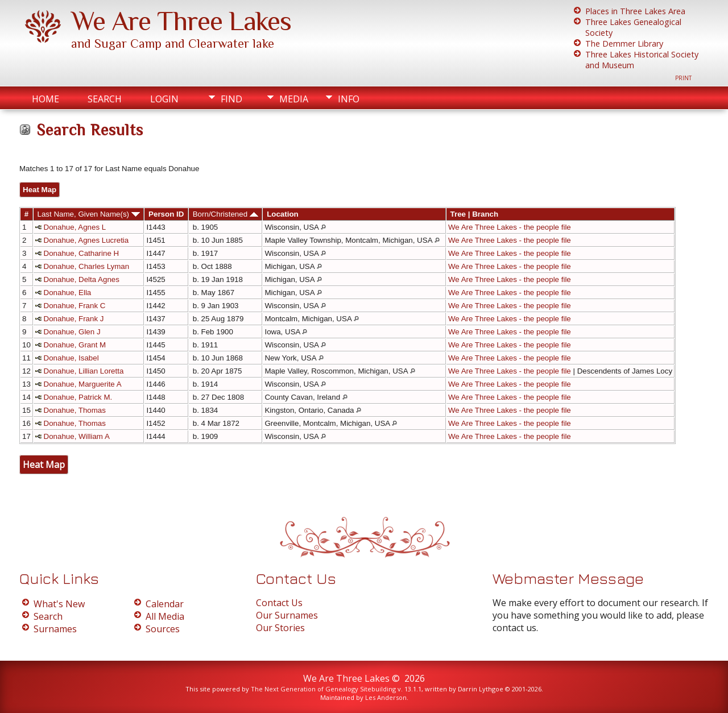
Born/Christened (226, 214)
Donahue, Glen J (72, 332)
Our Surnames (287, 615)
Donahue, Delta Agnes (82, 279)
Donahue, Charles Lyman (87, 266)
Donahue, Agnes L (75, 227)
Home (45, 99)
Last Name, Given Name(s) (89, 214)
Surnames (55, 629)
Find (231, 99)
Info (349, 99)
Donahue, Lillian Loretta (84, 371)
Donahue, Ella (68, 293)
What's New (59, 604)
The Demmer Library (624, 43)
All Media (165, 616)
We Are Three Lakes (181, 21)
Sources (163, 629)
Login (164, 99)
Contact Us (279, 603)
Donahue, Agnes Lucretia (86, 240)
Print (683, 78)
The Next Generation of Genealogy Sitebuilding (323, 689)
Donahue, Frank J (74, 319)
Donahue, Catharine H (82, 253)
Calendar (165, 604)
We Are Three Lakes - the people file (510, 227)
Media (294, 99)
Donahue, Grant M (75, 345)
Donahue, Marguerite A (83, 384)
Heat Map (40, 190)
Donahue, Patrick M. (78, 397)
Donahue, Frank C (75, 306)
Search (105, 99)
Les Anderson (386, 697)
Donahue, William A (77, 436)
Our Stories (280, 628)
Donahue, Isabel (71, 358)
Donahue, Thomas (75, 410)
